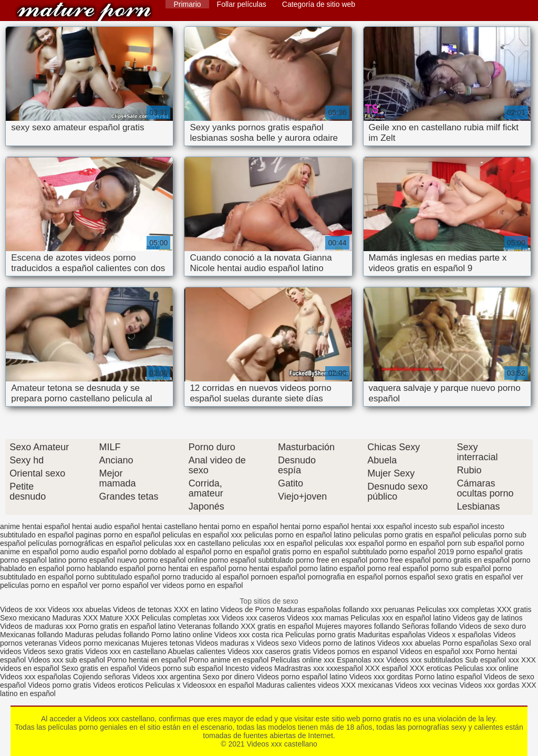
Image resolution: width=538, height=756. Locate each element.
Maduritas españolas (392, 635)
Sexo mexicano (25, 618)
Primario (187, 4)
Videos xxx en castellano (126, 651)
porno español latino (33, 560)
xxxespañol (346, 668)
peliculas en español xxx (202, 535)
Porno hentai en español (147, 660)
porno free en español (332, 560)
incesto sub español (447, 526)
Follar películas (242, 4)
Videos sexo (276, 643)
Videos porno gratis (59, 685)
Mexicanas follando (32, 635)
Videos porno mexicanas (99, 643)
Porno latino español (450, 677)
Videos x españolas (461, 635)
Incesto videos (250, 668)
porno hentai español (262, 568)
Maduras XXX (75, 618)
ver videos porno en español (196, 585)
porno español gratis (489, 552)
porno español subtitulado (252, 560)
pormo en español (416, 543)
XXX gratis (514, 609)
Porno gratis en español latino (127, 626)
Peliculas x (163, 685)
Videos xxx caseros (254, 618)
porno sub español (461, 568)
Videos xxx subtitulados (425, 660)
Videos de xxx (24, 609)
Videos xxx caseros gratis (269, 651)
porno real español (398, 568)
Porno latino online (182, 635)
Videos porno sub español (182, 668)
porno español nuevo (103, 560)
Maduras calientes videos (297, 685)
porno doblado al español (170, 552)
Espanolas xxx (361, 660)
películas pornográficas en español (85, 543)
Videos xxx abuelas (79, 609)
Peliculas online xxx (304, 660)
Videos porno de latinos (337, 643)
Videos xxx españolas (35, 677)
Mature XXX (120, 618)
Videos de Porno (248, 609)
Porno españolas (471, 643)
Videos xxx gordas (491, 685)
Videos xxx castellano (84, 12)
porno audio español (93, 552)
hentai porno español (314, 526)
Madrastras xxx (300, 668)
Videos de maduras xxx (38, 626)
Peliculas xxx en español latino (402, 618)
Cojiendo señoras (102, 677)
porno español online (173, 560)
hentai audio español (106, 526)
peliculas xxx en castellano (187, 543)
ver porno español (119, 585)
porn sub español (475, 543)
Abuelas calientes (196, 651)
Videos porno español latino (302, 677)
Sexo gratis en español (100, 668)
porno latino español (332, 568)
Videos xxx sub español (68, 660)
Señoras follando (430, 626)
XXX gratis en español (277, 626)
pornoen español (278, 577)
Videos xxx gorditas (381, 677)
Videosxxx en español (218, 685)
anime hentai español (35, 526)
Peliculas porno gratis (320, 635)
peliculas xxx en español (273, 543)
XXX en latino (196, 609)
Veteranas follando (208, 626)
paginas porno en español (118, 535)
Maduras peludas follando (107, 635)
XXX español (387, 668)
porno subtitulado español (118, 577)
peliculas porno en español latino (298, 535)
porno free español (400, 560)
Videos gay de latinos (488, 618)
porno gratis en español (471, 560)
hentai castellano (169, 526)
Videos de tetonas (142, 609)
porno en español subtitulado (340, 552)
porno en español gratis (252, 552)
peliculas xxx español (349, 543)
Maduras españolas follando (323, 609)
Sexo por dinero (230, 677)
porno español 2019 (421, 552)
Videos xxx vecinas (426, 685)
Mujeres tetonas (168, 643)
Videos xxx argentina (168, 677)
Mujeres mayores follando (359, 626)
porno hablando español (106, 568)
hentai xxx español (381, 526)
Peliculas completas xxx (180, 618)
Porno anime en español (229, 660)
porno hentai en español (187, 568)
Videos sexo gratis (53, 651)
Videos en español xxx (438, 651)
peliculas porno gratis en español (407, 535)
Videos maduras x (225, 643)
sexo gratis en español (474, 577)
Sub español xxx (493, 660)
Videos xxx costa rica (249, 635)
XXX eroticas (431, 668)
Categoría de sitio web (319, 4)
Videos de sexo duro (493, 626)
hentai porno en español (239, 526)
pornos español (410, 577)
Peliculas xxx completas (456, 609)
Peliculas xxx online (486, 668)
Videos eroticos (118, 685)
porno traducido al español (205, 577)
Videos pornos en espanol (356, 651)
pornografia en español (345, 577)
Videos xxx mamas (318, 618)
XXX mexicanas (367, 685)
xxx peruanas (393, 609)
